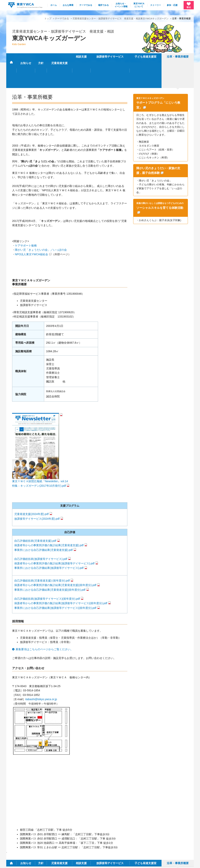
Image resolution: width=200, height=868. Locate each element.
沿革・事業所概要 (178, 57)
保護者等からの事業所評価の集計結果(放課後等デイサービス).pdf (54, 535)
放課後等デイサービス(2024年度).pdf (37, 491)
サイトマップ (144, 837)
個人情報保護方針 (15, 863)
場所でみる (103, 5)
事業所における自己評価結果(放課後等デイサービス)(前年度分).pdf (55, 580)
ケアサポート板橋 (26, 217)
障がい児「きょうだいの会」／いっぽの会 (41, 222)
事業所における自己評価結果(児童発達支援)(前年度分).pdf (50, 562)
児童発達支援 (59, 57)
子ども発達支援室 (146, 57)
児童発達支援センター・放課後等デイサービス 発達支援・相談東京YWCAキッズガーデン (120, 18)
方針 (41, 57)
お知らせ (26, 57)
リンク (174, 837)
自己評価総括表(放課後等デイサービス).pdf (41, 531)
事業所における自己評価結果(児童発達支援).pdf (43, 522)
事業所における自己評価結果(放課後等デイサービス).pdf (49, 540)
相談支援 (81, 57)
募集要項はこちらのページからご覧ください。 (44, 621)
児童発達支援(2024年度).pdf (31, 486)
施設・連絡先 (125, 837)
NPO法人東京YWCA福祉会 (31, 226)
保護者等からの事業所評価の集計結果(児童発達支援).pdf (49, 517)
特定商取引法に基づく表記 (42, 863)
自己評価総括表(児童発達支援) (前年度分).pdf (42, 552)
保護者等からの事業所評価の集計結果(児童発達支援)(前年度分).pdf (55, 557)
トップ (48, 18)
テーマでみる (86, 5)
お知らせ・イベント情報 (121, 5)
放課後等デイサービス (110, 57)
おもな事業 (68, 5)
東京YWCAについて (139, 5)
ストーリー (156, 5)
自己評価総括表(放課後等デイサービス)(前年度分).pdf (47, 571)
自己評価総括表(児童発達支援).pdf (35, 513)
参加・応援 (172, 5)
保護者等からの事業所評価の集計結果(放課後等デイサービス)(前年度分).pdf (61, 575)
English (187, 837)
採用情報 (161, 837)
